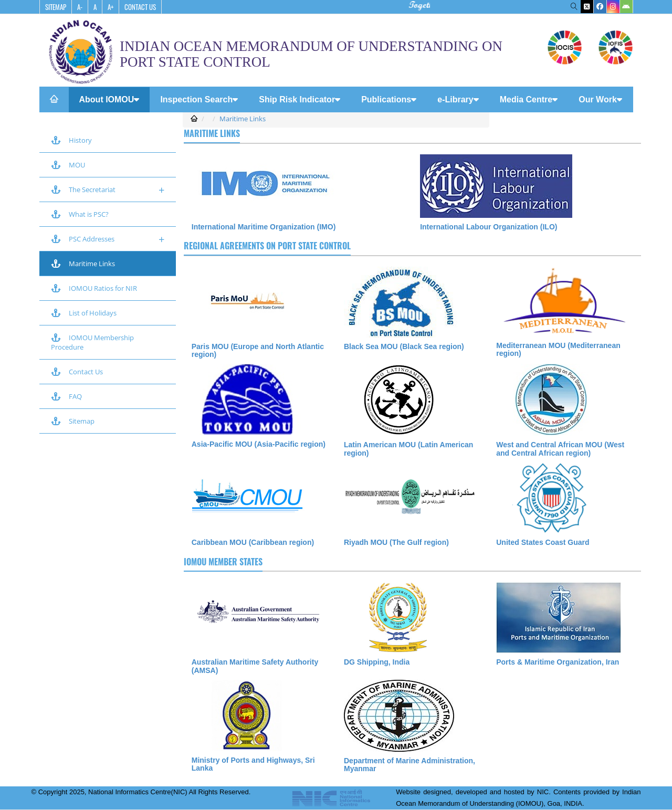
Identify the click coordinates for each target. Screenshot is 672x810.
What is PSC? (80, 214)
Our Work (600, 99)
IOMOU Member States (223, 562)
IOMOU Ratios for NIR (94, 288)
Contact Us (140, 7)
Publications (389, 99)
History (71, 140)
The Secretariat (108, 190)
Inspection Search (199, 99)
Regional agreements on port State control (267, 246)
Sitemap (73, 421)
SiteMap (56, 7)
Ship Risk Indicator (300, 99)
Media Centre (529, 99)
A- (80, 7)
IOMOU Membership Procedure (93, 342)
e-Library (458, 99)
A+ (111, 7)
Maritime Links (83, 264)
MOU (68, 165)
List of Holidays (84, 313)
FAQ (66, 396)
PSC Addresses (108, 239)
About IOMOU (109, 99)
